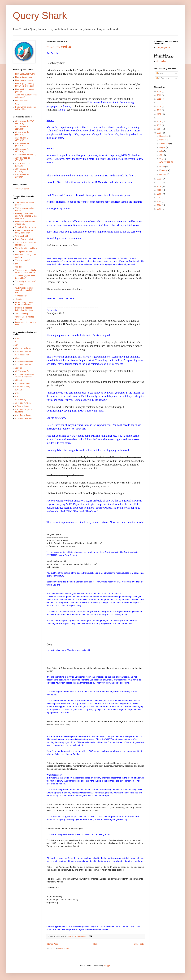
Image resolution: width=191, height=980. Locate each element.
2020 (160, 107)
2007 (160, 198)
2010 (160, 186)
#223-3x (19, 368)
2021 (160, 103)
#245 (17, 358)
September (164, 144)
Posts (159, 73)
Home (96, 944)
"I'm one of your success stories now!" (26, 244)
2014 (160, 129)
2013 (160, 133)
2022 (160, 99)
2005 (160, 201)
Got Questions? (22, 100)
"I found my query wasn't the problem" (26, 277)
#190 (17, 393)
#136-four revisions (23, 418)
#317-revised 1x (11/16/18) (22, 128)
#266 (17, 345)
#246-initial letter (22, 355)
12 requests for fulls (24, 251)
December (164, 136)
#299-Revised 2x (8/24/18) (22, 159)
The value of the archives (26, 248)
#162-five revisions (23, 415)
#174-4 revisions (22, 406)
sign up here (162, 61)
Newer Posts (53, 944)
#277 (17, 342)
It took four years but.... (25, 239)
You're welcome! (22, 189)
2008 (160, 194)
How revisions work (24, 77)
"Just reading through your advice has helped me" (25, 290)
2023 (160, 95)
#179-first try (21, 400)
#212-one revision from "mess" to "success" (25, 376)
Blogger (107, 966)
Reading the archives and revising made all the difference (26, 216)
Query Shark (40, 16)
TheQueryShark (163, 48)
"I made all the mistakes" (26, 227)
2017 (160, 118)
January (163, 174)
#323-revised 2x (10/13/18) (22, 150)
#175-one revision (23, 403)
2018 (160, 114)
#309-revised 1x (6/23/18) (22, 170)
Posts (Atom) (64, 949)
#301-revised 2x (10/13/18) (22, 145)
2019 (160, 110)
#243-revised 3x (59, 47)
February (163, 170)
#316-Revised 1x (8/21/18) (22, 165)
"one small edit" (22, 236)
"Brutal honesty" (22, 313)
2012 (160, 179)
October (163, 140)
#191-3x (19, 390)
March (162, 167)
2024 (160, 91)
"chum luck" (20, 285)
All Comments (163, 78)
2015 (160, 125)
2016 (160, 121)
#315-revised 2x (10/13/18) (22, 139)
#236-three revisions (24, 361)
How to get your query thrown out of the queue (25, 85)
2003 (160, 209)
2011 (160, 183)
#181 (17, 396)
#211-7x (19, 380)
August (163, 147)
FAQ (17, 104)
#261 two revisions (23, 348)
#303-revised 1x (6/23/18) (22, 176)
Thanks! (19, 299)
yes (17, 264)
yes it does (20, 267)
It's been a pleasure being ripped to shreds (25, 309)
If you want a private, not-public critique (26, 108)
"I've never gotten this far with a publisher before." (26, 271)
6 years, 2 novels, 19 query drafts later (24, 232)
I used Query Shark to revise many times (25, 304)
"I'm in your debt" (22, 260)
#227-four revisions (23, 365)
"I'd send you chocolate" (26, 281)
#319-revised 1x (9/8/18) (26, 155)
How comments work (24, 80)
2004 (160, 205)
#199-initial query (23, 383)
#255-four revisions (23, 352)
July (161, 151)
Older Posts (139, 944)
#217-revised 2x (22, 371)
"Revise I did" (21, 296)
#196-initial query (23, 387)
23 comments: (81, 936)
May (161, 159)
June (162, 155)
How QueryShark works (25, 74)
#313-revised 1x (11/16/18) (22, 133)
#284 (17, 338)
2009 (160, 190)
